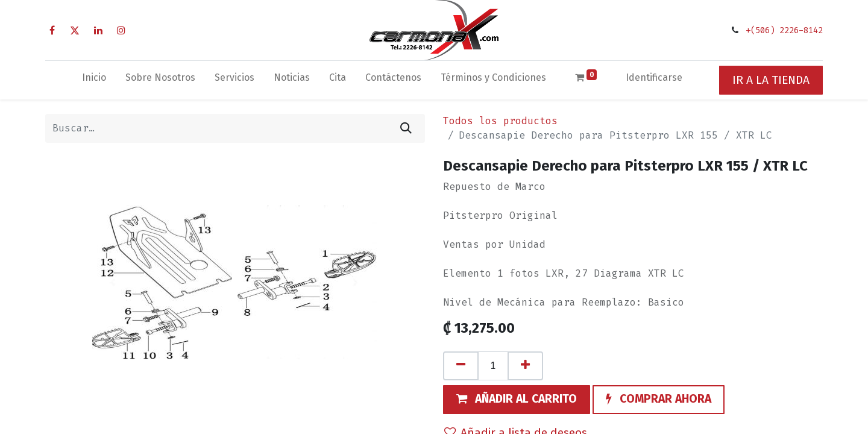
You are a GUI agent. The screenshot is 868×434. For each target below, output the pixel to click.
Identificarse (654, 77)
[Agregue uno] (525, 366)
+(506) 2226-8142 (784, 30)
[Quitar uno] (461, 366)
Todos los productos (500, 121)
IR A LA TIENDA (771, 80)
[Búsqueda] (406, 128)
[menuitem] (94, 80)
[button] (517, 400)
